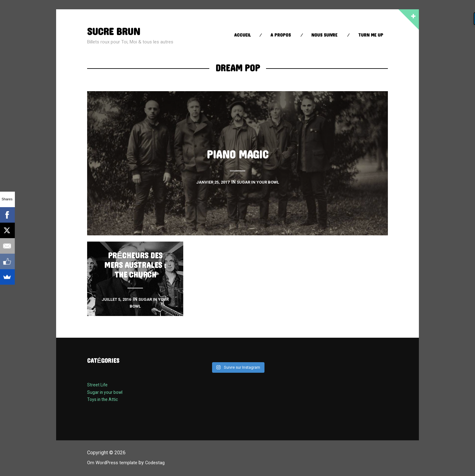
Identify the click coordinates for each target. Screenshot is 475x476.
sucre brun (116, 31)
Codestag (159, 463)
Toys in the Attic (104, 399)
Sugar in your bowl (106, 392)
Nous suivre (324, 35)
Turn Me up (371, 35)
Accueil (242, 35)
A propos (281, 35)
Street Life (98, 385)
